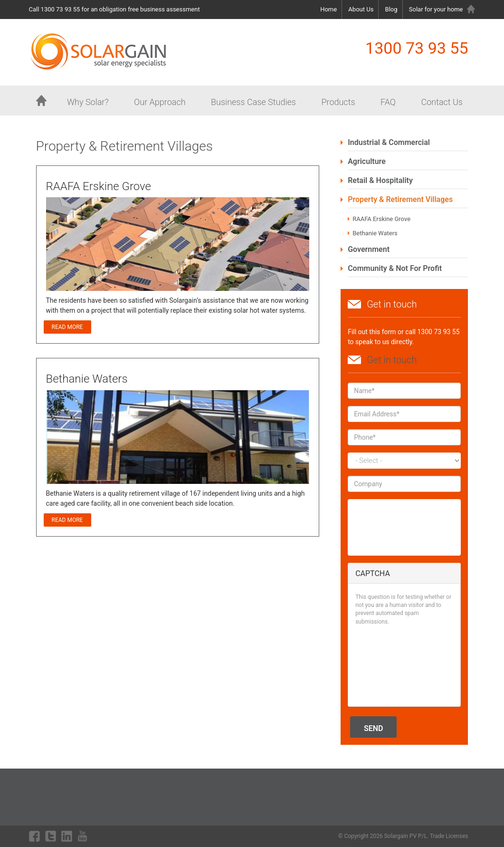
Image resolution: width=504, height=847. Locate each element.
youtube (84, 836)
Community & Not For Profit (395, 268)
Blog (391, 9)
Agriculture (367, 161)
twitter (51, 836)
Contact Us (442, 102)
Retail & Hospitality (380, 180)
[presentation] (394, 665)
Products (338, 102)
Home (328, 9)
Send (374, 728)
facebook (35, 836)
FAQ (388, 102)
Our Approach (160, 102)
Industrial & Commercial (389, 142)
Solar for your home (436, 9)
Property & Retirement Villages (400, 199)
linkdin (67, 836)
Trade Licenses (449, 836)
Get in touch (392, 360)
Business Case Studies (253, 102)
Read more (71, 327)
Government (369, 249)
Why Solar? (88, 102)
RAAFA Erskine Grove (381, 219)
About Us (361, 9)
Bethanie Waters (375, 233)
